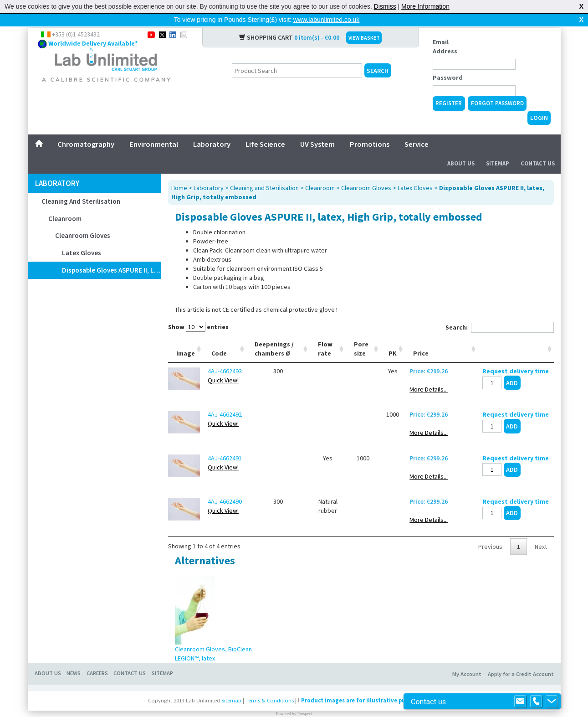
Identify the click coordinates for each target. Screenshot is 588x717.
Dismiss (385, 6)
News (74, 658)
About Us (461, 149)
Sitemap (498, 149)
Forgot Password (497, 89)
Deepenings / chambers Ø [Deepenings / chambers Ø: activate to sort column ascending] (274, 334)
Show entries (198, 312)
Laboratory (212, 129)
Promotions (370, 129)
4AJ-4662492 (225, 400)
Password (448, 63)
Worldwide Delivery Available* (93, 29)
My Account (467, 659)
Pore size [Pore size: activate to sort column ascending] (361, 334)
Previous (490, 532)
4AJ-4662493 (225, 356)
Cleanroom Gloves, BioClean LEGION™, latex (213, 639)
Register (449, 89)
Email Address (445, 32)
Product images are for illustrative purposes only (369, 686)
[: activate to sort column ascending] (516, 334)
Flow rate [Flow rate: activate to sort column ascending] (325, 334)
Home (179, 173)
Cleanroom (65, 204)
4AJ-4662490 (225, 487)
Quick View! (223, 366)
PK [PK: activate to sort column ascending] (393, 339)
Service (417, 129)
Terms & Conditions (270, 686)
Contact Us (538, 149)
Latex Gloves (82, 238)
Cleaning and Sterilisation (81, 187)
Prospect (305, 699)
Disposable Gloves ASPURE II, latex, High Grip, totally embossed (111, 255)
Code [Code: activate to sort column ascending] (219, 339)
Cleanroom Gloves (83, 221)
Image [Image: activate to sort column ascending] (186, 339)
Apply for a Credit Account (521, 659)
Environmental (154, 129)
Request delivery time (516, 356)
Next (541, 532)
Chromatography (86, 129)
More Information (425, 6)
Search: (500, 313)
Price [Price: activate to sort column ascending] (421, 339)
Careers (97, 658)
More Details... (429, 375)
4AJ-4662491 (225, 444)
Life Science (265, 129)
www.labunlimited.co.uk (327, 20)
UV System (317, 129)
